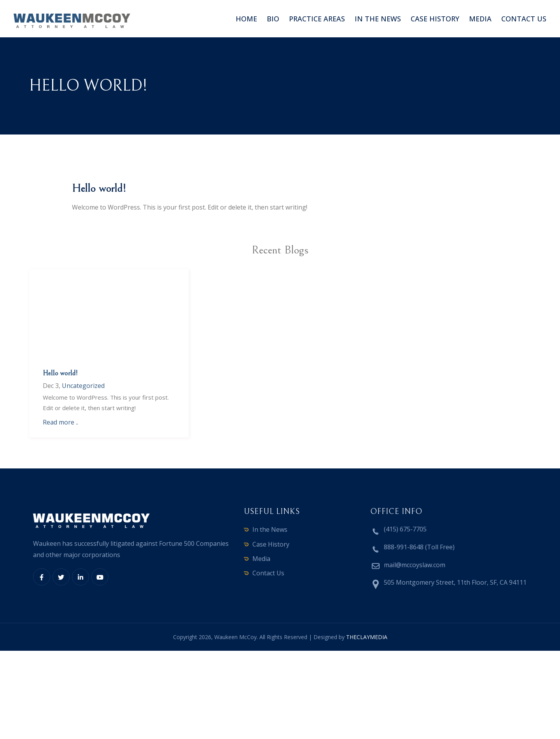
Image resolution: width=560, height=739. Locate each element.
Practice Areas (317, 19)
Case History (435, 19)
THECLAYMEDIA (367, 637)
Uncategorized (83, 386)
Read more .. (60, 422)
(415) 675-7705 (405, 529)
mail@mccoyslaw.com (415, 565)
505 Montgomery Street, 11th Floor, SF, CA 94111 (455, 582)
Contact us (524, 19)
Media (480, 19)
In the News (378, 19)
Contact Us (268, 573)
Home (246, 19)
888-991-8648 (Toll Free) (419, 547)
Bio (273, 19)
